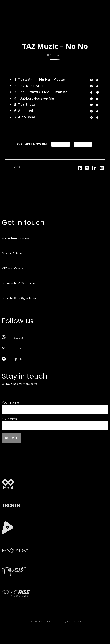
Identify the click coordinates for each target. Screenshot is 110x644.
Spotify (61, 144)
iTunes (83, 144)
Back (16, 167)
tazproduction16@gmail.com (20, 283)
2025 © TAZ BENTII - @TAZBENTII (55, 622)
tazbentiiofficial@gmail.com (19, 298)
